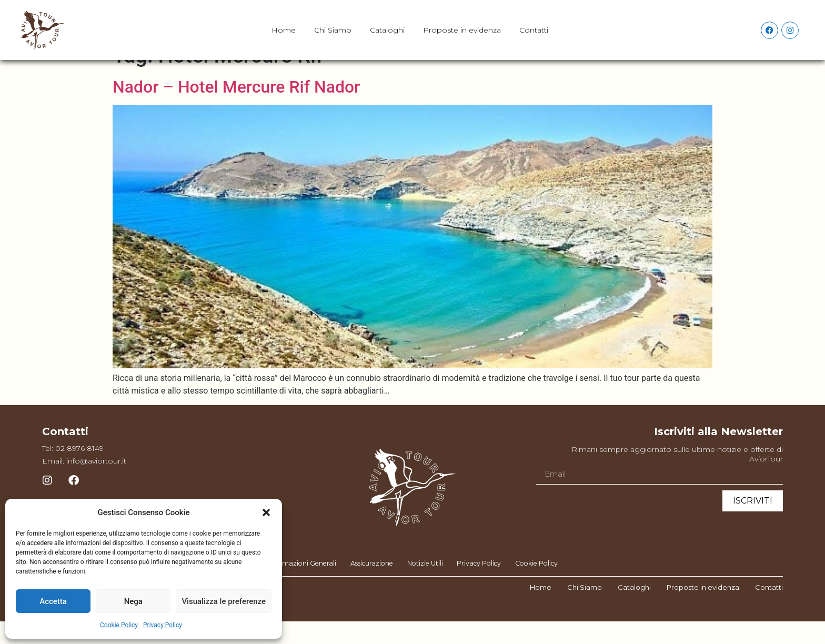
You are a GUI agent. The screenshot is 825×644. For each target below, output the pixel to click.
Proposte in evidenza (462, 30)
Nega (133, 601)
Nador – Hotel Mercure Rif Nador (236, 108)
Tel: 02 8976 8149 (73, 470)
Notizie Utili (425, 586)
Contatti (534, 30)
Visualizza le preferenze (224, 601)
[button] (266, 512)
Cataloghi (387, 30)
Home (284, 30)
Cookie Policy (119, 625)
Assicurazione (367, 586)
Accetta (53, 601)
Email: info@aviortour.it (84, 482)
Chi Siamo (333, 30)
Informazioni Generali (292, 586)
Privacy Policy (163, 625)
